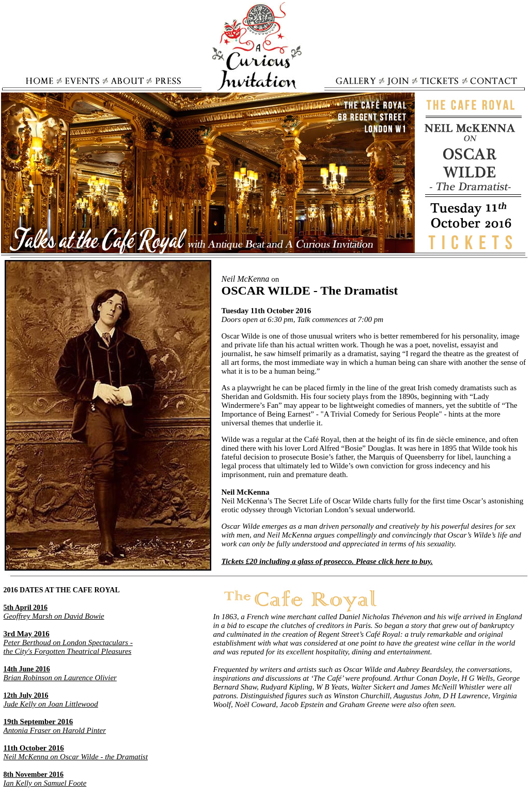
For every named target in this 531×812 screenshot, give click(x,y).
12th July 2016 (26, 695)
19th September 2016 (38, 722)
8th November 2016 (34, 775)
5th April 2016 (26, 608)
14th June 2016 (27, 669)
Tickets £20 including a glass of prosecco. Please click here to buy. (327, 561)
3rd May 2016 (27, 634)
